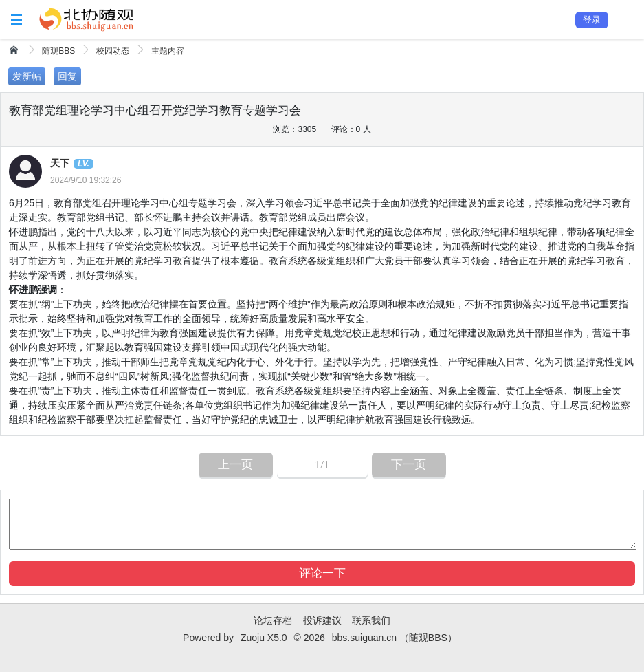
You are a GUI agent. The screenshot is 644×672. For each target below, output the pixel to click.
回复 (67, 76)
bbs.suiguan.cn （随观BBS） (395, 638)
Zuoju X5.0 (264, 638)
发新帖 (27, 76)
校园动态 (113, 51)
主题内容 (168, 51)
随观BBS (58, 51)
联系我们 (371, 620)
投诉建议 (322, 620)
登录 (592, 20)
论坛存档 (273, 620)
